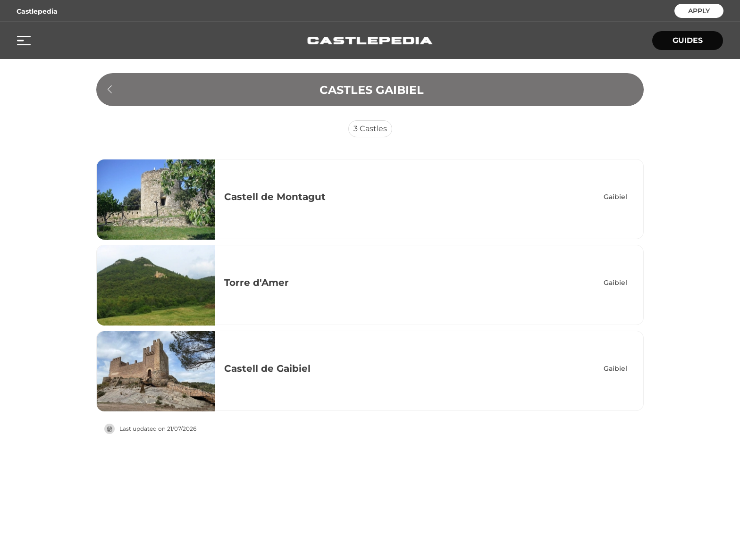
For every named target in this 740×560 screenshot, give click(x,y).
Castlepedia (37, 11)
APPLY (699, 10)
